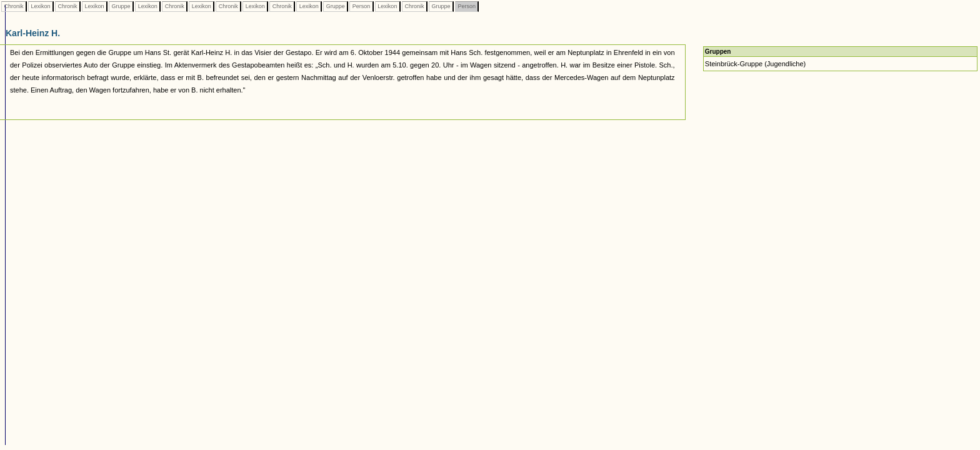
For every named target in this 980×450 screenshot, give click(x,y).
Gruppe (121, 6)
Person (361, 6)
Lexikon (41, 6)
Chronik (14, 6)
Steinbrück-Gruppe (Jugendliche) (755, 64)
